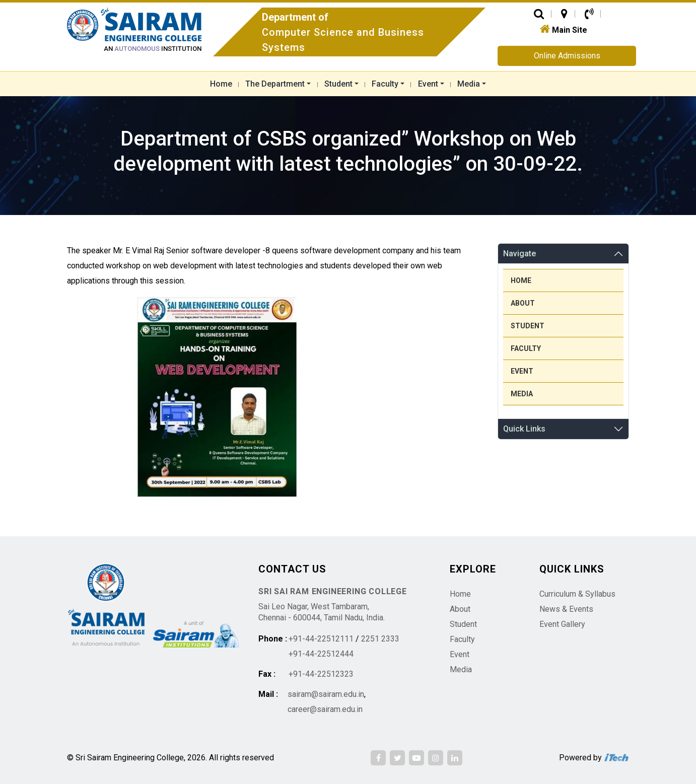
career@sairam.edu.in (325, 709)
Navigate (519, 254)
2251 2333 (380, 639)
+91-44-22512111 (321, 639)
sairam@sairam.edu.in (326, 694)
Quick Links (524, 429)
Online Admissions (567, 56)
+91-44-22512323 (321, 674)
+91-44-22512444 (321, 654)
